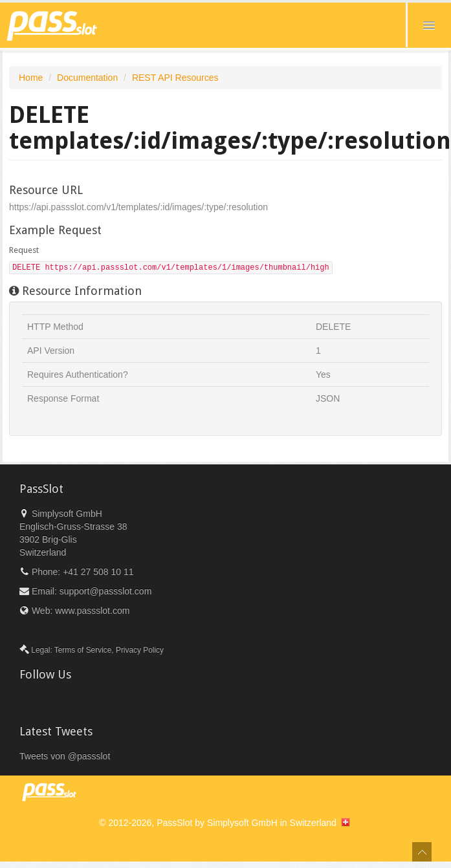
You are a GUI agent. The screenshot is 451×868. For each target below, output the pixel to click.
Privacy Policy (140, 650)
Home (31, 78)
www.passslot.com (92, 611)
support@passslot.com (106, 591)
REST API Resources (175, 78)
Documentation (87, 78)
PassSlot (174, 823)
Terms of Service (83, 650)
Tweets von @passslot (65, 756)
